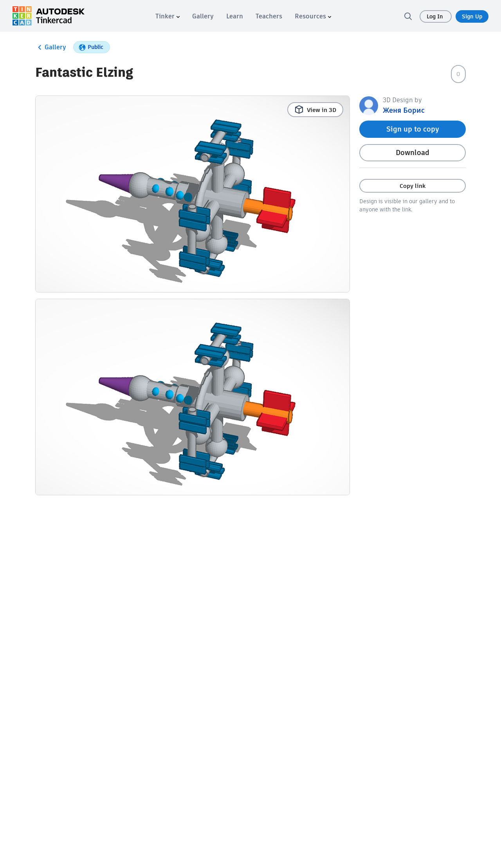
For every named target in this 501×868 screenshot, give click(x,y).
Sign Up (472, 16)
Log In (436, 16)
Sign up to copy (413, 129)
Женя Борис (404, 110)
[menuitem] (168, 16)
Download (413, 152)
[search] (408, 16)
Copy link (413, 186)
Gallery (51, 47)
